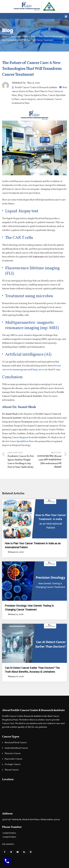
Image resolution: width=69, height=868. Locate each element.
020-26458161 (8, 844)
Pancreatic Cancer (13, 759)
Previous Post (21, 460)
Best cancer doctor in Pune (23, 37)
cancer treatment (45, 99)
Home (5, 37)
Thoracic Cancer (13, 754)
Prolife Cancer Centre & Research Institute (36, 88)
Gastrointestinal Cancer (16, 748)
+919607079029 (9, 837)
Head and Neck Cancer (16, 743)
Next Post (48, 460)
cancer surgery (28, 99)
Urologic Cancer (13, 764)
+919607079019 (9, 833)
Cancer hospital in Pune (35, 95)
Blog (20, 95)
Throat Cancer (12, 770)
